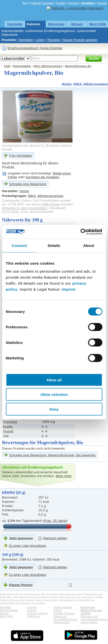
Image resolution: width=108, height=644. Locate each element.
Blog (25, 3)
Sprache (102, 3)
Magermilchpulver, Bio (78, 66)
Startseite (15, 24)
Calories (32, 610)
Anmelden (88, 3)
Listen (40, 40)
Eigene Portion (21, 585)
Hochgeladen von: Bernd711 (23, 146)
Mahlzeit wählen (55, 538)
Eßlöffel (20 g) (14, 493)
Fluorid (8, 431)
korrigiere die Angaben (42, 177)
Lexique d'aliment (37, 613)
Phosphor (10, 422)
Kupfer (8, 426)
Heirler (67, 84)
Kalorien (32, 607)
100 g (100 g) (13, 555)
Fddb (7, 66)
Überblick (6, 607)
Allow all (54, 380)
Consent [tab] (19, 246)
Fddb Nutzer (51, 204)
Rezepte (54, 40)
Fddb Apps (33, 616)
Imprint (69, 289)
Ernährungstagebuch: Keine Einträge (35, 48)
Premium (73, 3)
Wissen (77, 24)
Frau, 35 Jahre (55, 521)
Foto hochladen (21, 156)
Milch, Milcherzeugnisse (48, 66)
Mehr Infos (64, 476)
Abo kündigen (62, 622)
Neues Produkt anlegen (80, 40)
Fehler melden (89, 622)
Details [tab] (54, 246)
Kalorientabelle (39, 24)
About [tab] (89, 246)
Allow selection (54, 394)
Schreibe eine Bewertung (28, 184)
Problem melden (59, 146)
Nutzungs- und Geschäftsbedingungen (94, 618)
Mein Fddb (98, 24)
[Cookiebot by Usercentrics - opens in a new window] (80, 232)
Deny (54, 409)
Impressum (88, 607)
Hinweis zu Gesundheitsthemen (66, 618)
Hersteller (26, 40)
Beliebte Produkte (64, 613)
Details (7, 149)
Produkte (9, 40)
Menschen (56, 24)
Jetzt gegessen (21, 538)
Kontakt (61, 3)
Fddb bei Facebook (42, 3)
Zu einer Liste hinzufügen (28, 546)
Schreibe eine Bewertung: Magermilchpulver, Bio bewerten (52, 455)
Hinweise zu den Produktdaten (25, 208)
